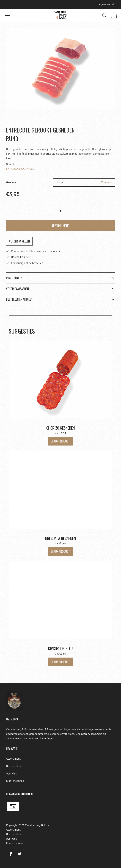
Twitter (19, 854)
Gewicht (11, 182)
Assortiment (13, 759)
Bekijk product (60, 441)
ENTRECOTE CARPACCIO (21, 169)
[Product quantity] (60, 212)
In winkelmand (60, 226)
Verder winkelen (19, 241)
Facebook (11, 854)
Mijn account (106, 4)
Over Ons (11, 774)
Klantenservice (15, 781)
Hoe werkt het (14, 766)
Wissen (105, 182)
